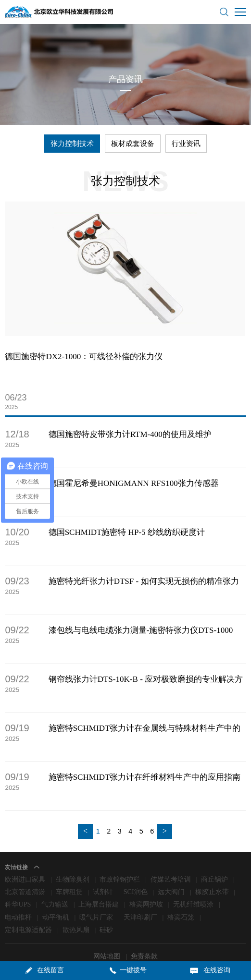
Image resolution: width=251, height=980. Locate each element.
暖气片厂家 (96, 902)
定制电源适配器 (28, 914)
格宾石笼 (181, 902)
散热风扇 (76, 914)
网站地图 (108, 940)
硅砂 (106, 914)
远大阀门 (171, 879)
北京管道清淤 (25, 879)
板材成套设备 (132, 142)
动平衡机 (56, 902)
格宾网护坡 (146, 891)
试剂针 (103, 879)
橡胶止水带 (212, 879)
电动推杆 (18, 902)
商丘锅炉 (214, 868)
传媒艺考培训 (171, 868)
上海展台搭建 (99, 891)
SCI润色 (136, 879)
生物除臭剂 (73, 868)
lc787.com (223, 951)
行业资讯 (187, 142)
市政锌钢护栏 (120, 868)
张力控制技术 (71, 142)
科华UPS (18, 891)
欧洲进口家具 (25, 868)
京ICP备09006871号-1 (154, 951)
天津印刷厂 (140, 902)
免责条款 (144, 940)
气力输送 (55, 891)
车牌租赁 (69, 879)
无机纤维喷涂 (193, 891)
